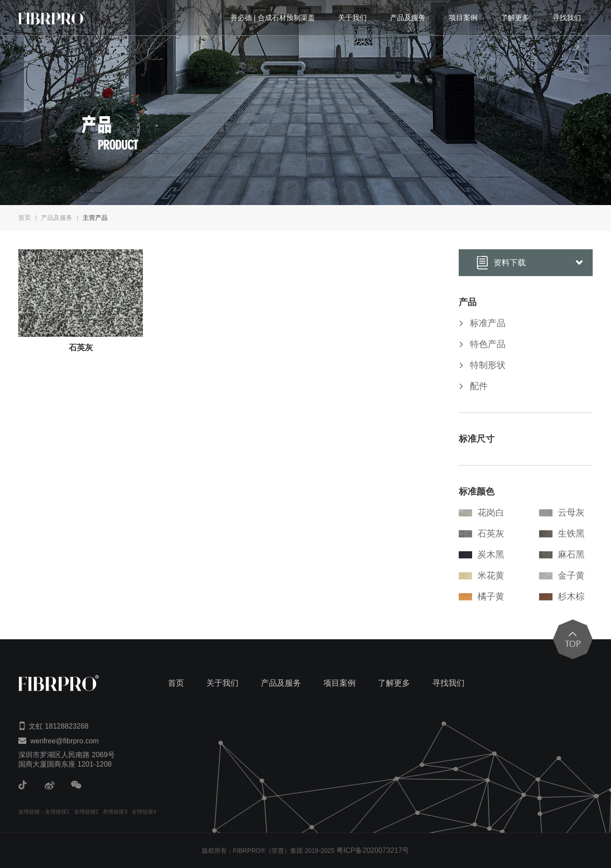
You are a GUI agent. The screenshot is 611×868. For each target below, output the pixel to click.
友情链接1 (57, 812)
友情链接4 (144, 812)
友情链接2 (86, 812)
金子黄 (562, 575)
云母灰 (562, 512)
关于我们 (352, 18)
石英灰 (481, 533)
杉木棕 (562, 596)
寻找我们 (567, 18)
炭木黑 (481, 554)
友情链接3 (115, 812)
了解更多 (515, 18)
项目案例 (463, 18)
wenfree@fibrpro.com (65, 741)
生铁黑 (562, 533)
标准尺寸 (477, 439)
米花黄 (481, 575)
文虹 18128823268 (59, 726)
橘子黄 (481, 596)
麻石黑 (562, 554)
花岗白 (481, 512)
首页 (25, 218)
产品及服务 (408, 18)
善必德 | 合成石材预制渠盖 (273, 18)
